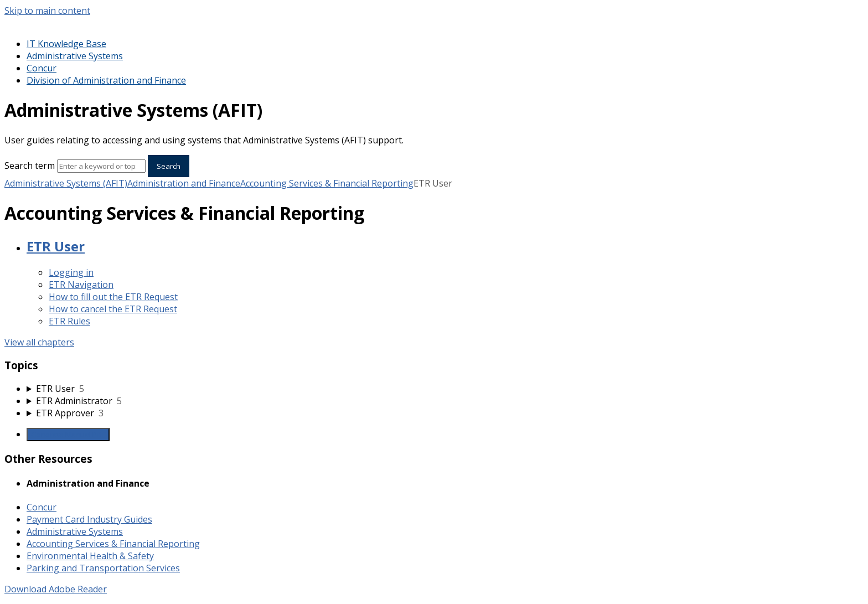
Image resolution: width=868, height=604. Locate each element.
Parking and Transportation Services (103, 568)
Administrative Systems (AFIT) (66, 183)
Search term (30, 166)
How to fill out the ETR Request (113, 297)
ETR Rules (69, 321)
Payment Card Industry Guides (89, 519)
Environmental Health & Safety (90, 556)
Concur (42, 68)
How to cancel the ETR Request (113, 309)
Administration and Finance (184, 183)
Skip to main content (47, 11)
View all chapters (39, 342)
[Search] (101, 166)
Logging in (71, 272)
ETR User (56, 246)
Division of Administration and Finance (106, 80)
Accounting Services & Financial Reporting (327, 183)
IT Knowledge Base (66, 44)
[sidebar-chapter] (445, 389)
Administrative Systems (75, 56)
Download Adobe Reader (56, 589)
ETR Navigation (81, 285)
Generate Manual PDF (68, 435)
